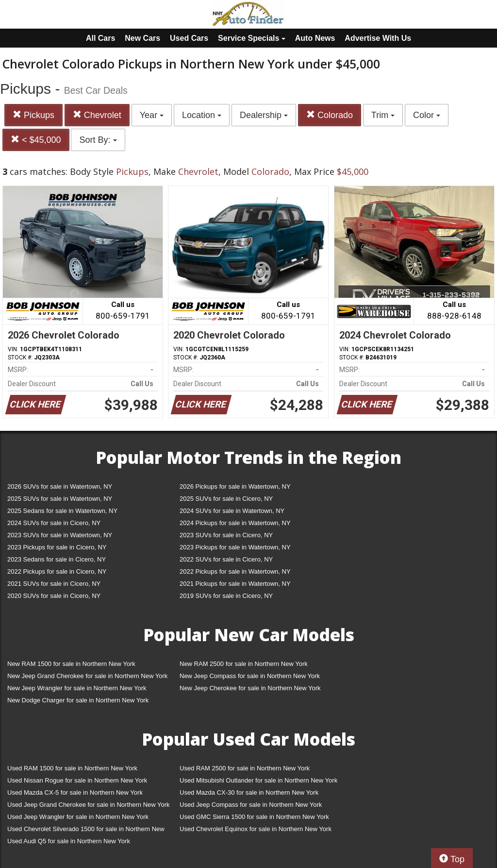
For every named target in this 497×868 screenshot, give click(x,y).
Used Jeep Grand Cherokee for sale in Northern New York (89, 805)
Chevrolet (97, 115)
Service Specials (252, 38)
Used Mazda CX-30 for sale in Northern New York (249, 792)
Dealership (264, 115)
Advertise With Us (378, 38)
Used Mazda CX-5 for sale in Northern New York (75, 792)
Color (427, 115)
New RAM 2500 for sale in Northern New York (244, 664)
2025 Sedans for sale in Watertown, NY (62, 511)
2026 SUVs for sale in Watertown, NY (60, 486)
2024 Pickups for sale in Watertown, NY (235, 523)
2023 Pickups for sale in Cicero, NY (57, 547)
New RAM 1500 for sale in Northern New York (71, 664)
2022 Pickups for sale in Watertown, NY (235, 571)
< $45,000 (36, 140)
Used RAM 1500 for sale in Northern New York (72, 768)
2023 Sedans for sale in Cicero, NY (57, 559)
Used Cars (189, 38)
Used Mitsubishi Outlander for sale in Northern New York (258, 780)
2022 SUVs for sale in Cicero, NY (226, 559)
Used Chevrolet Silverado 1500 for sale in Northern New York (86, 831)
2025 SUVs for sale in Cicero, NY (226, 499)
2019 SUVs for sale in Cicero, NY (226, 596)
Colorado (330, 115)
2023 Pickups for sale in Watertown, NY (235, 547)
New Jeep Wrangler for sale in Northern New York (77, 688)
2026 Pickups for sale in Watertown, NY (235, 486)
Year (152, 115)
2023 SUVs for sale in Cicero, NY (226, 535)
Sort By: (98, 140)
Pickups (33, 115)
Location (202, 115)
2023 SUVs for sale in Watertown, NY (60, 535)
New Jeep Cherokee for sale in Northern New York (250, 688)
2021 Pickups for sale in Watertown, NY (235, 584)
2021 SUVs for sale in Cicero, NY (54, 584)
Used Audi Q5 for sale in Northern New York (69, 841)
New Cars (142, 38)
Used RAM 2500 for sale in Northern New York (245, 768)
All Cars (100, 38)
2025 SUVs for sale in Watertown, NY (60, 499)
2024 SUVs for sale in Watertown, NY (232, 511)
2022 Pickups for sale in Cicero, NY (57, 571)
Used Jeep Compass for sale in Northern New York (251, 805)
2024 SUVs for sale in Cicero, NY (54, 523)
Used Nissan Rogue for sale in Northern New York (77, 780)
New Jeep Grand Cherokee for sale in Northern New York (87, 676)
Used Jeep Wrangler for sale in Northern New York (78, 817)
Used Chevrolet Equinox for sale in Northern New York (256, 829)
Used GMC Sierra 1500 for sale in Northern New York (254, 817)
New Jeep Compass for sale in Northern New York (250, 676)
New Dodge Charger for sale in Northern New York (78, 700)
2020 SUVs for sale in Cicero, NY (54, 596)
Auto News (315, 38)
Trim (383, 115)
